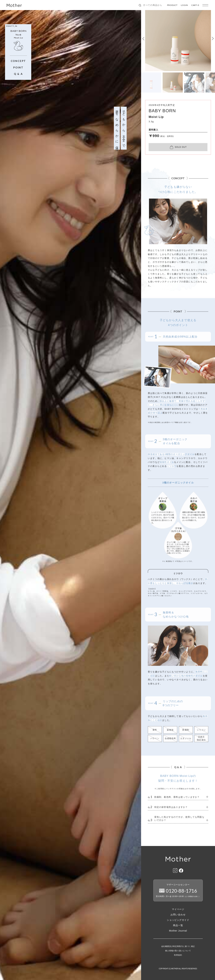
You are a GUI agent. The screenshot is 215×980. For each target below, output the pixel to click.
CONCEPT (18, 61)
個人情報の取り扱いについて (178, 951)
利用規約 (178, 955)
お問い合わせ (178, 915)
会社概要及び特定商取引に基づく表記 (178, 946)
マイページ (178, 909)
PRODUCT (172, 5)
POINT (18, 67)
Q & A (18, 74)
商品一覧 (178, 925)
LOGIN (184, 5)
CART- (195, 5)
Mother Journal (178, 931)
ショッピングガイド (178, 920)
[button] (143, 39)
